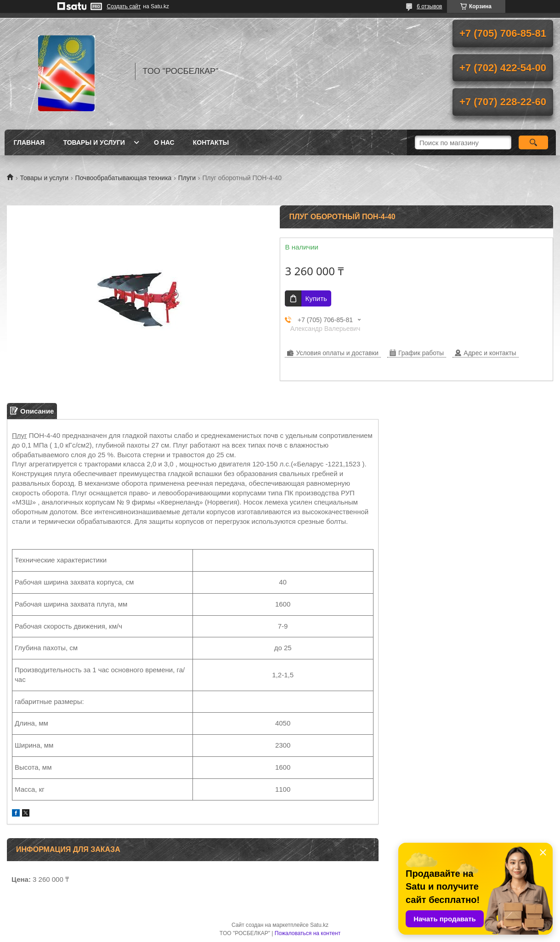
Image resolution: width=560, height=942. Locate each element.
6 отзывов (429, 6)
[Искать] (534, 142)
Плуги (187, 178)
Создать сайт (124, 6)
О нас (164, 142)
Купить (316, 298)
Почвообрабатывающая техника (124, 178)
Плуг (20, 435)
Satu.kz (319, 925)
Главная (29, 142)
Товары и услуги (94, 142)
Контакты (211, 142)
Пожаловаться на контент (308, 933)
